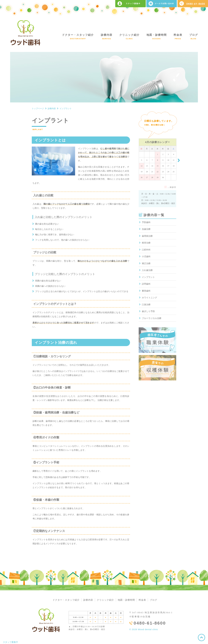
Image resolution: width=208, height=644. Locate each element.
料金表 (178, 36)
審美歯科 (146, 291)
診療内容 (107, 36)
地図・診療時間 (157, 36)
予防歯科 (146, 222)
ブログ (194, 36)
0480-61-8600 (150, 623)
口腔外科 (146, 250)
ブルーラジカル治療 (152, 318)
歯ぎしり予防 (148, 311)
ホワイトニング (149, 298)
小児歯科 (146, 257)
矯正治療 (146, 263)
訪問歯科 (146, 284)
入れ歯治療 (147, 270)
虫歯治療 (146, 229)
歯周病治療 (147, 236)
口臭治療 (146, 305)
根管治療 (146, 243)
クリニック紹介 (129, 36)
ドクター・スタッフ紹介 (78, 36)
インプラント (148, 277)
